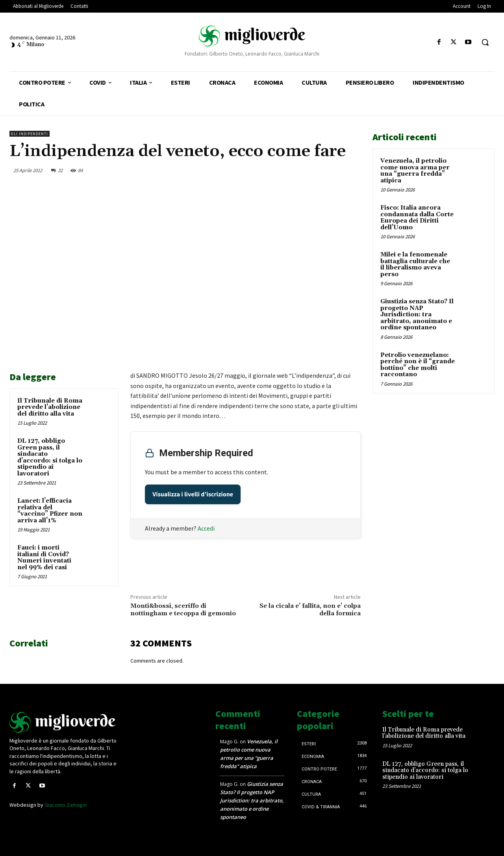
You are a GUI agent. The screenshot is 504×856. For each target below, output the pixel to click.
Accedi (206, 528)
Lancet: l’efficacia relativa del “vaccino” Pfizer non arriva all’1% (50, 511)
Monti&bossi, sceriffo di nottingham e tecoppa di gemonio (183, 610)
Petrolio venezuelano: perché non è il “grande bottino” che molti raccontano (418, 365)
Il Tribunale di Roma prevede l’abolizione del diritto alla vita (50, 407)
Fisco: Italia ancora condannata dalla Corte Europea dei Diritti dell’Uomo (417, 218)
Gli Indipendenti (30, 134)
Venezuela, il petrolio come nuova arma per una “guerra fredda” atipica (415, 171)
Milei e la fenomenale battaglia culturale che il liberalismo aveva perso (415, 265)
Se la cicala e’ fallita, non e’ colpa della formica (310, 610)
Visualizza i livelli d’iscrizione (193, 494)
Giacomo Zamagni (66, 805)
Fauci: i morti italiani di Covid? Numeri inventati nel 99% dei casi (44, 558)
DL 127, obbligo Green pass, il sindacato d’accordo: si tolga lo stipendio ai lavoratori (50, 457)
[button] (485, 42)
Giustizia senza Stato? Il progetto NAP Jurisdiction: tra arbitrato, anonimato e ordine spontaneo (417, 315)
